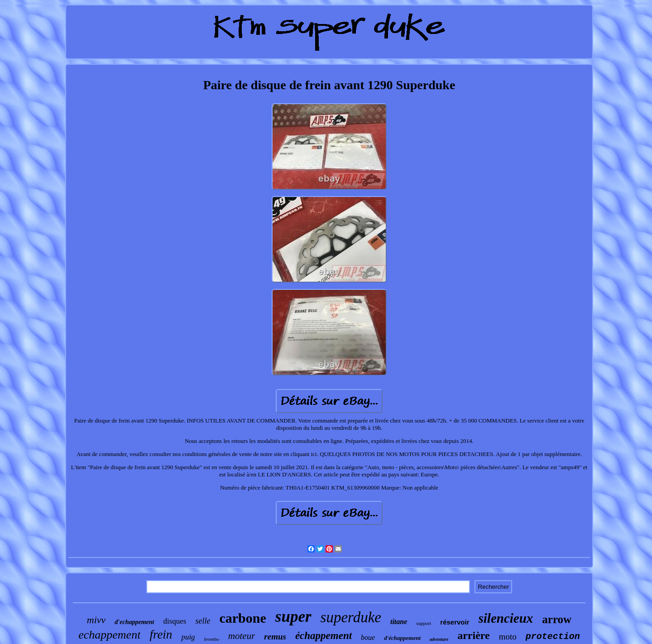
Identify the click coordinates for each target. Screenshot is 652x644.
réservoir (455, 622)
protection (553, 637)
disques (175, 621)
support (424, 623)
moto (508, 637)
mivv (96, 620)
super (293, 617)
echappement (109, 635)
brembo (212, 639)
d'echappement (134, 622)
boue (368, 637)
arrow (557, 619)
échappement (324, 636)
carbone (242, 618)
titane (399, 622)
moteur (242, 636)
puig (188, 637)
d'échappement (402, 638)
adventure (439, 639)
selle (203, 621)
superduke (351, 617)
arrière (474, 635)
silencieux (506, 618)
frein (161, 634)
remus (275, 637)
